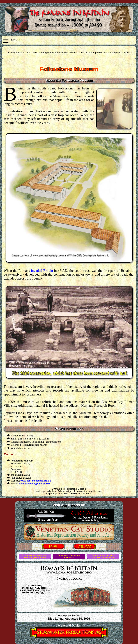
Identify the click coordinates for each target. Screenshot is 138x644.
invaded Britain (42, 271)
